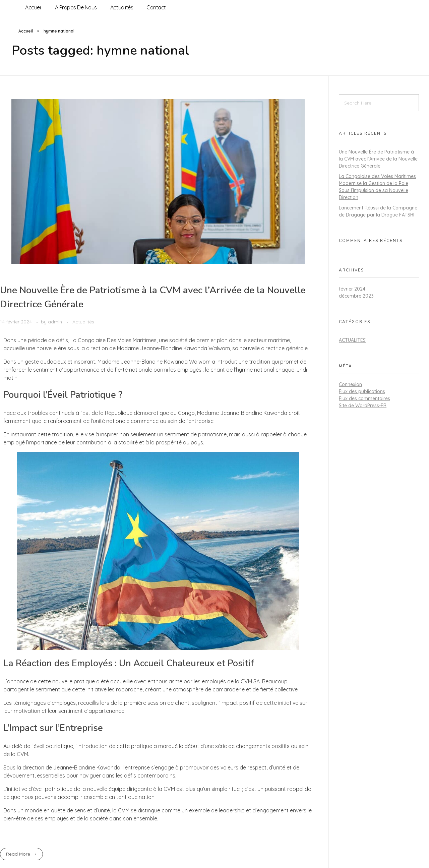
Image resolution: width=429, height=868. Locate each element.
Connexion (350, 384)
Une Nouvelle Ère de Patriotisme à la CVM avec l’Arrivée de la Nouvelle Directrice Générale (378, 159)
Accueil (26, 31)
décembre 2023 (356, 296)
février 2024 (352, 289)
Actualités (83, 322)
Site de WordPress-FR (363, 406)
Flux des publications (362, 391)
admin (56, 322)
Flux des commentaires (364, 398)
